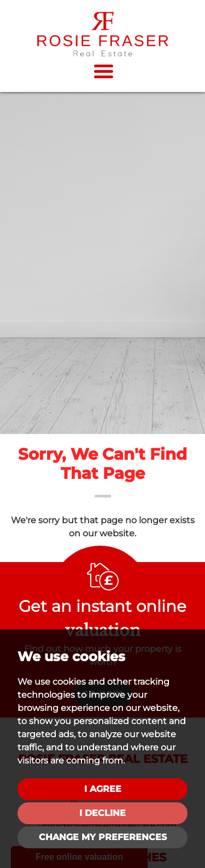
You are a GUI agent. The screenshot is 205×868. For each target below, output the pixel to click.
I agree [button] (103, 789)
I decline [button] (102, 813)
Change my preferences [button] (103, 837)
